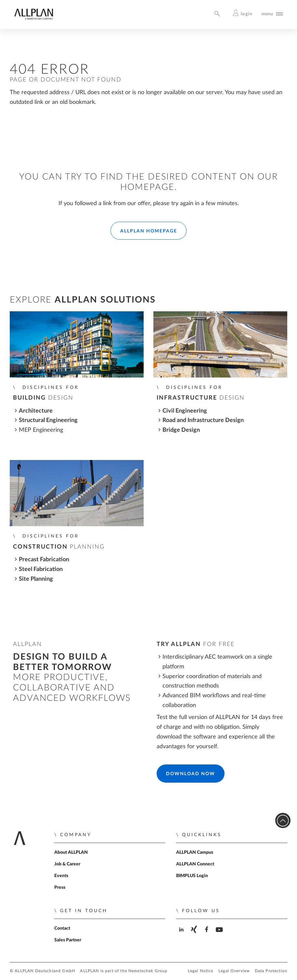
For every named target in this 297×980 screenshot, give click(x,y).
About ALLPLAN (71, 852)
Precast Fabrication (44, 559)
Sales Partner (68, 940)
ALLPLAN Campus (195, 852)
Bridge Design (181, 430)
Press (60, 887)
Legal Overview (234, 971)
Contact (62, 928)
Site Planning (36, 579)
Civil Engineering (185, 411)
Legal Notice (201, 971)
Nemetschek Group (148, 971)
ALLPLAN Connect (195, 864)
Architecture (36, 411)
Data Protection (271, 971)
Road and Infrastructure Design (203, 420)
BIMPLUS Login (192, 876)
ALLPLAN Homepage (149, 231)
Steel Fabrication (41, 569)
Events (61, 876)
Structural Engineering (48, 420)
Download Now (191, 774)
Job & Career (67, 864)
